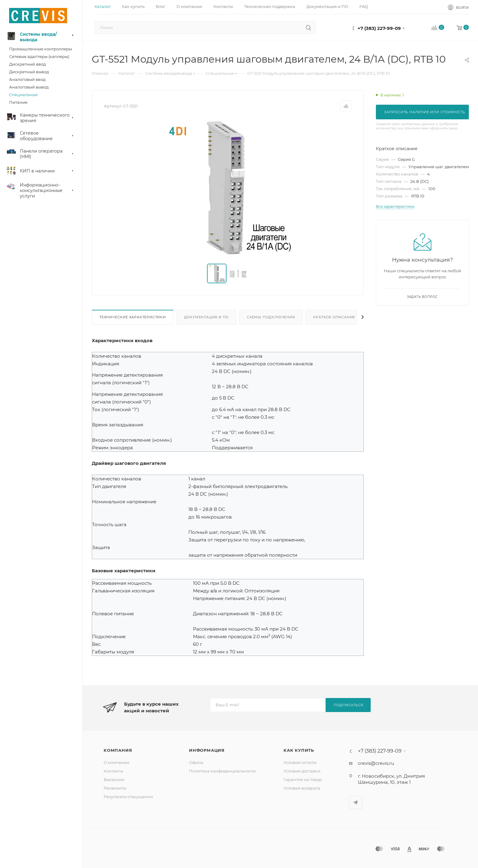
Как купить (299, 750)
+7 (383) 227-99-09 (379, 28)
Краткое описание (334, 317)
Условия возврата (302, 788)
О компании (116, 762)
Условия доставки (302, 771)
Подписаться (349, 705)
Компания (118, 750)
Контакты (113, 771)
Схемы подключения (271, 317)
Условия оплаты (300, 762)
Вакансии (114, 779)
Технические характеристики (133, 317)
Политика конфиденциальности (222, 771)
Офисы (196, 762)
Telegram (356, 803)
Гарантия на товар (303, 779)
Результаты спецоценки (128, 797)
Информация (207, 750)
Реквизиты (115, 788)
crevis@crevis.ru (376, 763)
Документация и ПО (207, 317)
